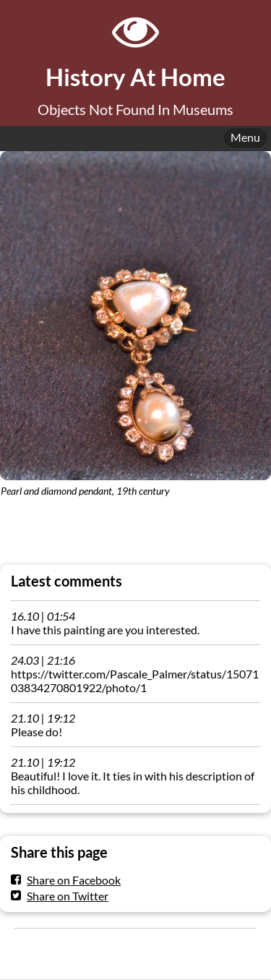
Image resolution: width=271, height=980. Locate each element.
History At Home (135, 77)
